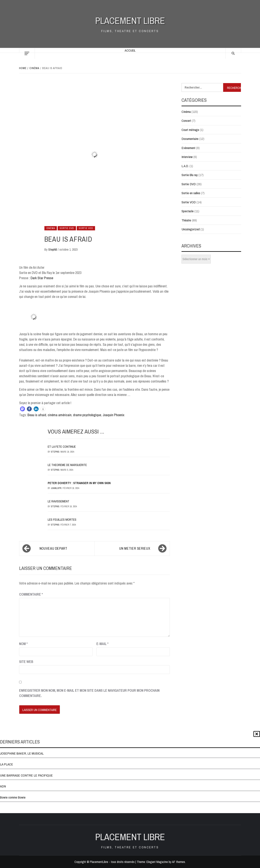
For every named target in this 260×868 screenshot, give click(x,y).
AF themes (178, 862)
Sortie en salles (191, 193)
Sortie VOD (86, 228)
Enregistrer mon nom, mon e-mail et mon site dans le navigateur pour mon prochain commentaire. (89, 693)
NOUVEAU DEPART (53, 548)
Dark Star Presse (42, 278)
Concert (186, 121)
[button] (22, 409)
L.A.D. (185, 166)
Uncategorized (191, 229)
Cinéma (51, 228)
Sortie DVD (67, 228)
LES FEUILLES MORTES (62, 520)
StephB (53, 249)
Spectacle (188, 211)
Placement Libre (130, 21)
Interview (187, 157)
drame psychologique (87, 415)
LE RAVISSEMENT (59, 501)
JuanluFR (56, 488)
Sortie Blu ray (190, 175)
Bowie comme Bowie (13, 797)
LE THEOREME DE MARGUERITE (67, 465)
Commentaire (31, 594)
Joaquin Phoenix (113, 415)
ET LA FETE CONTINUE (62, 447)
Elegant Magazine (157, 862)
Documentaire (190, 139)
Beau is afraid (37, 415)
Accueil (130, 50)
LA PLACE (7, 764)
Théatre (186, 220)
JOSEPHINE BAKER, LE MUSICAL (22, 753)
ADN (3, 786)
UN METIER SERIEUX (135, 548)
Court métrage (190, 130)
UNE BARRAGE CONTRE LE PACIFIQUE (26, 775)
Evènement (188, 148)
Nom (23, 644)
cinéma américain (60, 415)
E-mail (102, 644)
